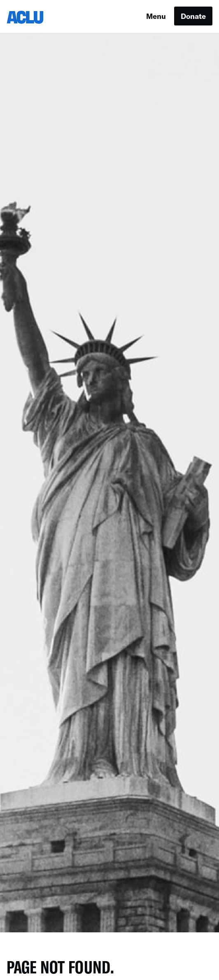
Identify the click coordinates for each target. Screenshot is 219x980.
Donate (193, 16)
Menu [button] (156, 16)
